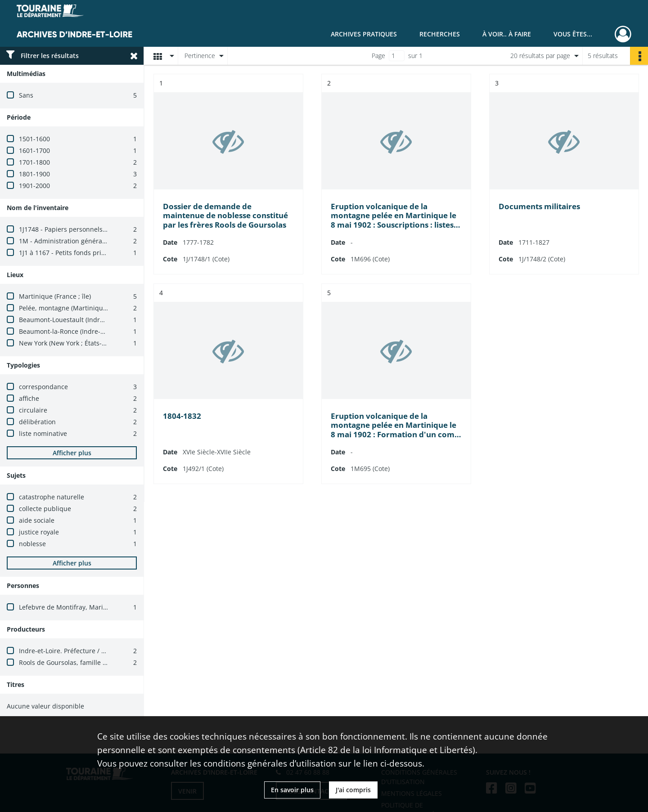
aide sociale (37, 520)
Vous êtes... (573, 34)
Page (378, 56)
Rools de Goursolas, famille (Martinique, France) (91, 662)
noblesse (32, 544)
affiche (29, 398)
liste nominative (43, 433)
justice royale (39, 532)
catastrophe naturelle (52, 497)
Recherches (440, 34)
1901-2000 (34, 186)
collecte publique (45, 509)
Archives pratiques (364, 34)
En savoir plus (292, 790)
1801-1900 (34, 174)
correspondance (43, 387)
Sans (26, 95)
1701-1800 (34, 162)
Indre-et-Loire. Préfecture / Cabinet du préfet (87, 651)
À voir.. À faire (507, 34)
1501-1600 (34, 139)
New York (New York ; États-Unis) (68, 343)
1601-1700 (34, 150)
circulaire (33, 410)
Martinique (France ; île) (55, 296)
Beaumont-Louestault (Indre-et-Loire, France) (87, 320)
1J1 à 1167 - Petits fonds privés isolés (74, 253)
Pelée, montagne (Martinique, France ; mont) (86, 308)
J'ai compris (353, 790)
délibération (37, 422)
